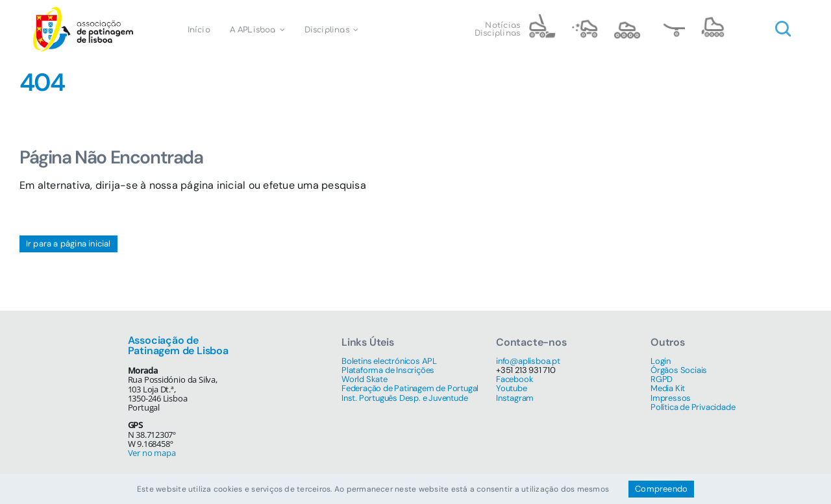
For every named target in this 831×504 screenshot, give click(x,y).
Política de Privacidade (693, 407)
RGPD (662, 379)
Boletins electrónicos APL (389, 361)
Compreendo (661, 489)
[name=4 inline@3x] (713, 19)
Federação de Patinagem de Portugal (410, 388)
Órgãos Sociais (679, 370)
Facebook (515, 379)
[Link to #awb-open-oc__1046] (783, 29)
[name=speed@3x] (627, 19)
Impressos (671, 398)
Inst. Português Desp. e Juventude (404, 398)
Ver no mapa (152, 453)
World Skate (365, 379)
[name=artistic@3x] (584, 19)
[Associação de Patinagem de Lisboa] (83, 11)
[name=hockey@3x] (541, 19)
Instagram (515, 398)
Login (661, 361)
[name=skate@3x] (670, 19)
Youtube (512, 388)
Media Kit (668, 388)
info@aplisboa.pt (528, 361)
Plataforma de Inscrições (388, 370)
